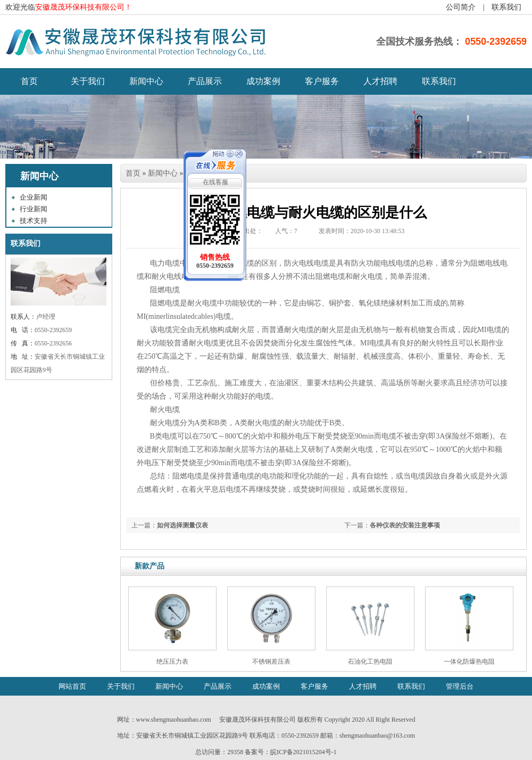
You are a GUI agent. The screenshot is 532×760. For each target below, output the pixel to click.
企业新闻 (34, 197)
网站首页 (72, 686)
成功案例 (263, 81)
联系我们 (506, 7)
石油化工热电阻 (370, 662)
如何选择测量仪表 (182, 525)
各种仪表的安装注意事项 (405, 525)
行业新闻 (34, 209)
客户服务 (322, 81)
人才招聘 (380, 81)
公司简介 (461, 7)
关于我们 (88, 81)
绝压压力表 (172, 662)
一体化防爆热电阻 (469, 662)
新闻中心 (146, 81)
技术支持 (34, 221)
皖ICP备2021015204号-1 (304, 752)
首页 (133, 173)
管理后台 (460, 686)
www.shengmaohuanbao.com (174, 720)
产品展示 (205, 81)
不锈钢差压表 (271, 662)
